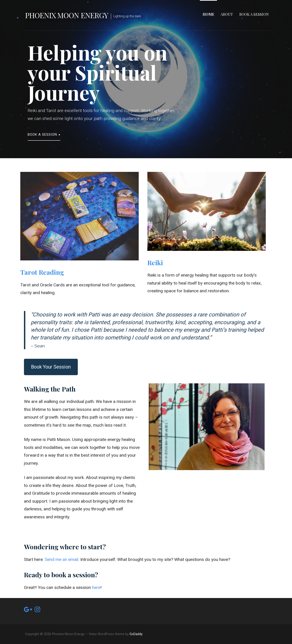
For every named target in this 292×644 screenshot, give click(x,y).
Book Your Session (51, 367)
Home (208, 14)
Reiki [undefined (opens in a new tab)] (155, 262)
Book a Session (254, 14)
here (96, 587)
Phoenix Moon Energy (67, 15)
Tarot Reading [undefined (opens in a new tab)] (42, 272)
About (227, 14)
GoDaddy (136, 634)
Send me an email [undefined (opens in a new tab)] (61, 559)
